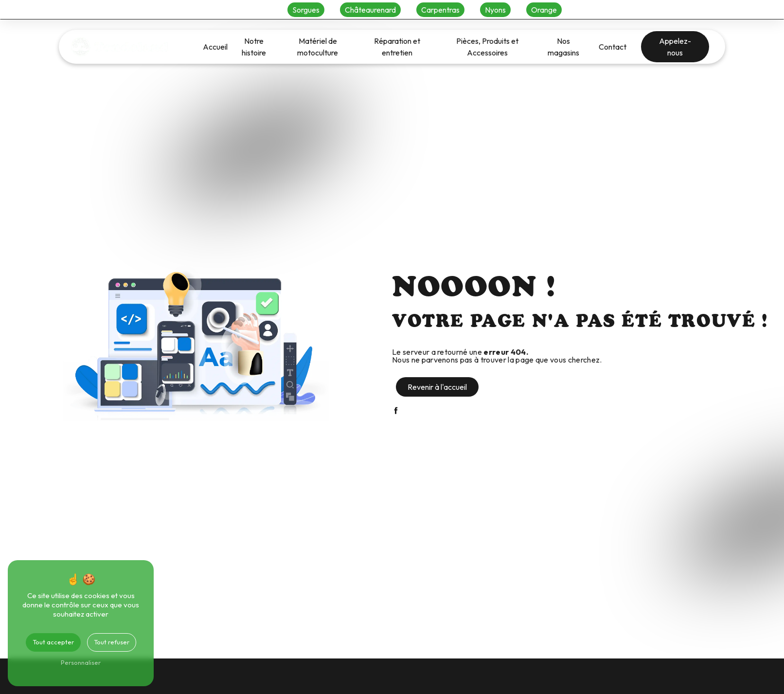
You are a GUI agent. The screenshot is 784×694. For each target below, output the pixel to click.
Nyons (495, 10)
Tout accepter (53, 642)
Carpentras (440, 10)
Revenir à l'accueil (437, 387)
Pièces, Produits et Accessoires (487, 47)
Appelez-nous (675, 47)
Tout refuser (112, 642)
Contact (613, 47)
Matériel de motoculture (318, 47)
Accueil (215, 47)
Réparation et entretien (397, 47)
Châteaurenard (370, 10)
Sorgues (306, 10)
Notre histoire (254, 47)
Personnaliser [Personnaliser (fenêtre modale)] (81, 662)
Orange (544, 10)
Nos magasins (563, 47)
